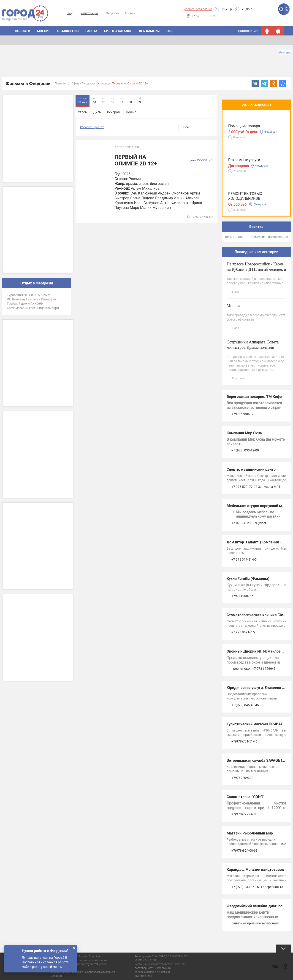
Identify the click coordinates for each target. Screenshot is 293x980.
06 (112, 100)
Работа (91, 31)
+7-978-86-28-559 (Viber (249, 523)
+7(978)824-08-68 (244, 850)
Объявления (68, 31)
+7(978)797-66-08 (244, 814)
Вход (70, 13)
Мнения (44, 31)
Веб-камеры (149, 31)
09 (139, 100)
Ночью (131, 112)
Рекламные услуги (244, 160)
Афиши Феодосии (83, 83)
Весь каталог (235, 237)
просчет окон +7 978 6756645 (254, 669)
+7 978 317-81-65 (244, 559)
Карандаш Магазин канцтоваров (255, 870)
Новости (23, 31)
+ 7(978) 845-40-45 (245, 705)
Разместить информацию (269, 237)
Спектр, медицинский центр (251, 469)
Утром (83, 112)
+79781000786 (242, 596)
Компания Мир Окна (244, 433)
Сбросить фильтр (92, 127)
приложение (247, 31)
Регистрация (89, 13)
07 (121, 100)
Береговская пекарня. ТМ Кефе (254, 397)
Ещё (170, 31)
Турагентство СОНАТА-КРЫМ (29, 295)
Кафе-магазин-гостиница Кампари (33, 308)
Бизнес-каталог (118, 31)
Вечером (114, 112)
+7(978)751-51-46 (244, 741)
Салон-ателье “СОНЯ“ (246, 797)
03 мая (83, 100)
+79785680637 (242, 414)
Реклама (285, 53)
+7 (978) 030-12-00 (245, 450)
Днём (97, 112)
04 (95, 100)
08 (130, 100)
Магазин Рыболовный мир (250, 833)
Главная (60, 83)
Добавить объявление (197, 9)
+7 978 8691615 (243, 632)
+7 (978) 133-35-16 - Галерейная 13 (257, 887)
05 (103, 100)
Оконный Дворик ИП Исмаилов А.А (257, 651)
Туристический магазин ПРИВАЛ (255, 724)
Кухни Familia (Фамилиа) (248, 579)
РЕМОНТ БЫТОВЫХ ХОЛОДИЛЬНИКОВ (245, 196)
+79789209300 (242, 778)
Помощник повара (244, 126)
